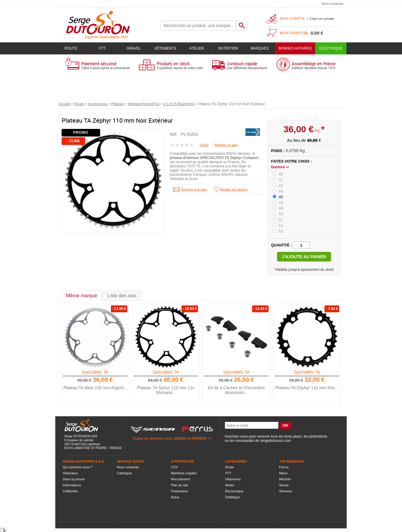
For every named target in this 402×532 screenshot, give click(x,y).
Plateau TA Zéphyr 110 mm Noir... (307, 388)
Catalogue (124, 473)
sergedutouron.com (275, 441)
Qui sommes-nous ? (78, 467)
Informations (72, 485)
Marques (260, 48)
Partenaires (179, 491)
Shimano (286, 491)
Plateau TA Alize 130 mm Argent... (95, 388)
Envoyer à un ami (194, 189)
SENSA (180, 439)
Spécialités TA (95, 372)
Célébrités (70, 491)
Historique (70, 473)
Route (71, 48)
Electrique (331, 48)
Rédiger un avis (226, 145)
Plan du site (180, 485)
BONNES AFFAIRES (295, 48)
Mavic (283, 473)
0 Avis (204, 145)
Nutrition (228, 48)
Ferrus (284, 467)
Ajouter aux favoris (234, 189)
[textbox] (198, 26)
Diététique (233, 497)
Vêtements (165, 48)
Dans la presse (74, 479)
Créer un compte (322, 19)
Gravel (134, 48)
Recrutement (180, 479)
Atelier (197, 48)
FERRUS (199, 439)
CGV (175, 467)
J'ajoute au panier (304, 257)
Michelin (285, 479)
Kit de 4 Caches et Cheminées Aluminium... (236, 390)
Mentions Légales (184, 473)
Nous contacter (333, 4)
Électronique (234, 491)
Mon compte (292, 19)
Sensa (284, 485)
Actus (175, 497)
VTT (102, 48)
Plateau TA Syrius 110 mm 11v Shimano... (166, 390)
